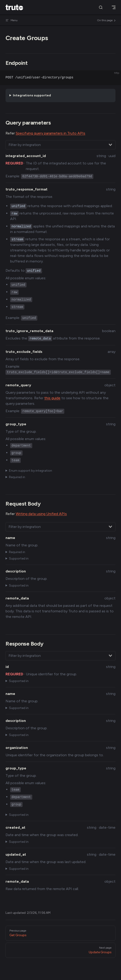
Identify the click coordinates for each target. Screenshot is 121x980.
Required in (17, 477)
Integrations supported (32, 95)
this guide (52, 398)
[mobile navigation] (114, 7)
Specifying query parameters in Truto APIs (50, 133)
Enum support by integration (31, 471)
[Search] (101, 7)
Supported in (19, 559)
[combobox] (60, 145)
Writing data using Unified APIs (41, 514)
